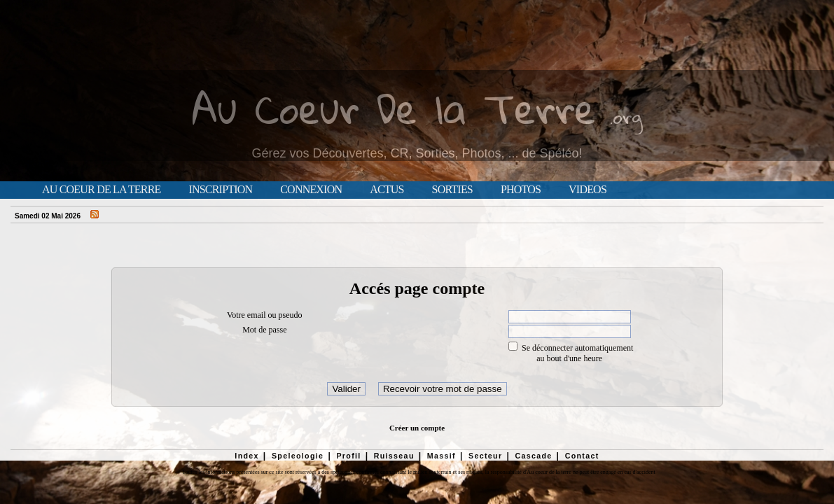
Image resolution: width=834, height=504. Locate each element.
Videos (588, 190)
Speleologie (298, 456)
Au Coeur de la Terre (101, 190)
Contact (582, 456)
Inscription (220, 190)
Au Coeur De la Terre (394, 108)
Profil (348, 456)
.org (626, 117)
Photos (521, 190)
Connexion (311, 190)
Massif (442, 456)
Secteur (485, 456)
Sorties (452, 190)
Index (247, 456)
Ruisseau (394, 456)
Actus (387, 190)
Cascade (533, 456)
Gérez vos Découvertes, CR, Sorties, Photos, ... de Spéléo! (417, 153)
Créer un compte (417, 428)
